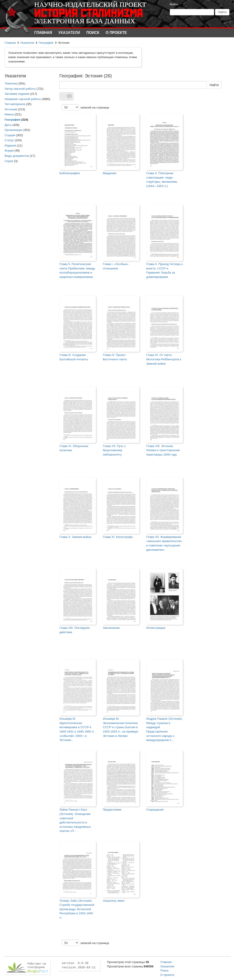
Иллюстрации (156, 628)
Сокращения (155, 810)
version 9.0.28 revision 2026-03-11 (79, 965)
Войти (174, 4)
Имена (9, 114)
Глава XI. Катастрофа (118, 537)
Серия (9, 161)
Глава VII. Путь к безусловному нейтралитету (114, 450)
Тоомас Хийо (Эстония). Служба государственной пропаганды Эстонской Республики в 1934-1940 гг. (77, 909)
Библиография (70, 173)
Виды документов (17, 156)
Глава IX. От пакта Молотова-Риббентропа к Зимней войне (164, 359)
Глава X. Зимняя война (75, 537)
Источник (11, 109)
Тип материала (15, 104)
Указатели (69, 33)
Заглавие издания (17, 94)
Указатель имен (114, 901)
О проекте (116, 33)
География (46, 43)
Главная (43, 33)
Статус (9, 140)
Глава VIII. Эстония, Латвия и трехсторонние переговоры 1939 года (163, 450)
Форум (9, 151)
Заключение (111, 628)
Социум (10, 135)
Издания (10, 145)
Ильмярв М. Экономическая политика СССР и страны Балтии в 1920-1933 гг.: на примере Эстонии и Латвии (121, 727)
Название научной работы (23, 99)
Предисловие (112, 810)
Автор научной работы (20, 89)
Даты (8, 125)
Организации (14, 130)
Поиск (93, 33)
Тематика (11, 83)
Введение (110, 173)
